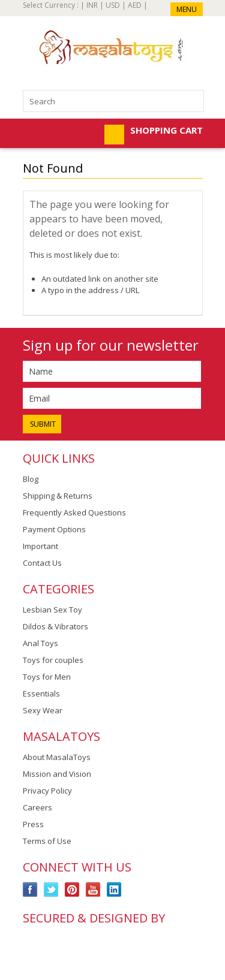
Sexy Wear (43, 710)
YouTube (93, 890)
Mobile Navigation (33, 135)
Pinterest (72, 890)
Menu (187, 9)
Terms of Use (47, 841)
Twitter (51, 890)
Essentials (41, 693)
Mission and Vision (57, 774)
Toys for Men (47, 677)
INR (92, 5)
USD (113, 5)
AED (135, 5)
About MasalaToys (57, 757)
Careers (37, 807)
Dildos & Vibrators (55, 626)
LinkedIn (114, 890)
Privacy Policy (47, 791)
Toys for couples (53, 660)
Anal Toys (40, 643)
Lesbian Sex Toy (52, 610)
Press (33, 824)
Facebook (30, 890)
